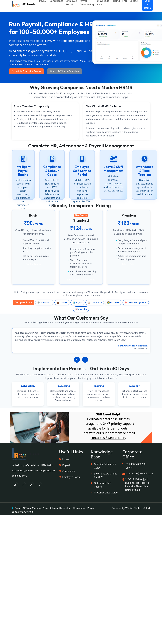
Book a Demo (33, 264)
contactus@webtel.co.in (108, 438)
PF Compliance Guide (106, 493)
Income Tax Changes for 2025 (105, 475)
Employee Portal (71, 477)
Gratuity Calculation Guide (105, 466)
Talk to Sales (129, 264)
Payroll (66, 465)
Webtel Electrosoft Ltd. (138, 508)
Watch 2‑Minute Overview (65, 71)
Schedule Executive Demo (26, 71)
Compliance (69, 471)
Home (66, 459)
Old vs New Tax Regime (102, 485)
